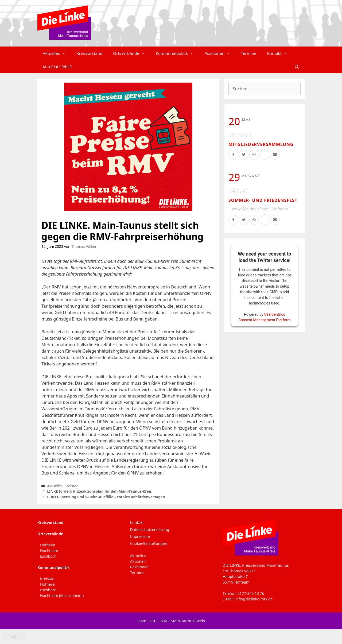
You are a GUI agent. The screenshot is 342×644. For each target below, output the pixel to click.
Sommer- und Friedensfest (263, 200)
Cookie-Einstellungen (149, 543)
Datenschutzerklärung (150, 529)
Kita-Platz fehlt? (57, 67)
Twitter (14, 637)
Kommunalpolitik (178, 53)
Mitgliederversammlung (261, 144)
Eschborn (48, 556)
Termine (249, 53)
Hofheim (48, 545)
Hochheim (49, 551)
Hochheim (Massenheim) (62, 595)
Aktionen (138, 561)
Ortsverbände (132, 53)
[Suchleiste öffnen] (297, 67)
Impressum (140, 536)
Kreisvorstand (89, 53)
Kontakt (280, 53)
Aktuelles (57, 53)
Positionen (220, 53)
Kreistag (71, 486)
